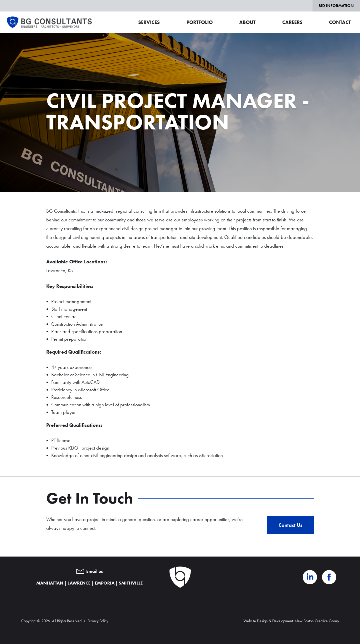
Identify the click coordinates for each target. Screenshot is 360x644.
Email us (90, 571)
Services (149, 22)
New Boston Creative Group (317, 621)
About (247, 22)
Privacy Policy (98, 621)
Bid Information (336, 6)
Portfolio (200, 22)
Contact (340, 22)
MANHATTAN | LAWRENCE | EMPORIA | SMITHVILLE (89, 583)
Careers (292, 22)
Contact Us (290, 525)
